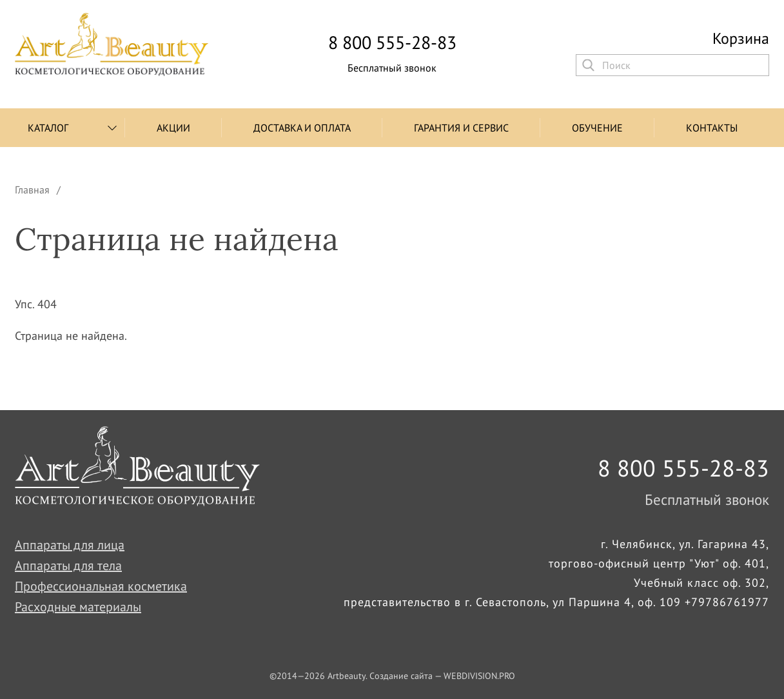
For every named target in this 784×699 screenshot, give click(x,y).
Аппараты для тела (68, 566)
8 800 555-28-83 (392, 43)
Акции (173, 128)
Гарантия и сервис (461, 128)
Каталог (48, 128)
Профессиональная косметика (101, 586)
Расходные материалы (78, 607)
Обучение (597, 128)
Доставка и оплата (302, 128)
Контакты (712, 128)
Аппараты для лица (70, 545)
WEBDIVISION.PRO (479, 676)
